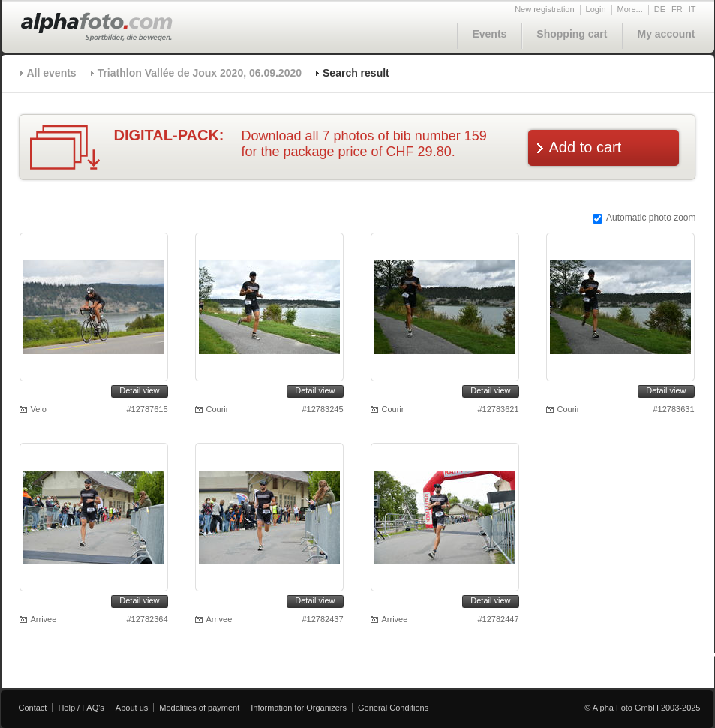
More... (630, 9)
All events (52, 73)
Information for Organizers (299, 708)
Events (489, 34)
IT (692, 9)
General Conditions (393, 708)
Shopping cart (572, 34)
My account (666, 34)
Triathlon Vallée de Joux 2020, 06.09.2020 (200, 73)
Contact (33, 708)
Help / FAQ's (81, 708)
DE (660, 9)
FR (677, 9)
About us (132, 708)
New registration (544, 9)
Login (596, 9)
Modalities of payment (199, 708)
